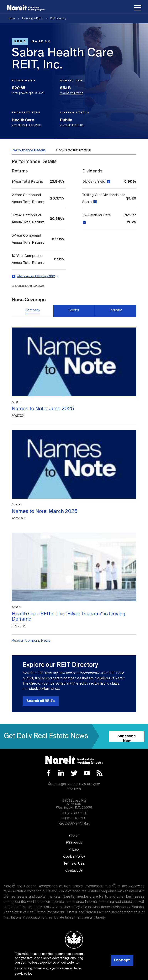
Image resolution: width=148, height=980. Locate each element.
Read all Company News (31, 641)
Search (74, 836)
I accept (122, 960)
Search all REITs (41, 701)
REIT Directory (58, 19)
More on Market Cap (71, 93)
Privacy (74, 850)
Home (11, 19)
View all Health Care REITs (27, 125)
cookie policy (23, 974)
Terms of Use (74, 864)
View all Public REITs (72, 125)
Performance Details (29, 150)
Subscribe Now (127, 738)
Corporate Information (74, 150)
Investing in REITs (32, 19)
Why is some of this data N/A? (36, 276)
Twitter (74, 773)
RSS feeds (74, 843)
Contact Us (74, 871)
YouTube (87, 773)
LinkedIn (61, 773)
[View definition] (108, 182)
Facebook (48, 773)
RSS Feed (100, 773)
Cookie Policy (74, 857)
